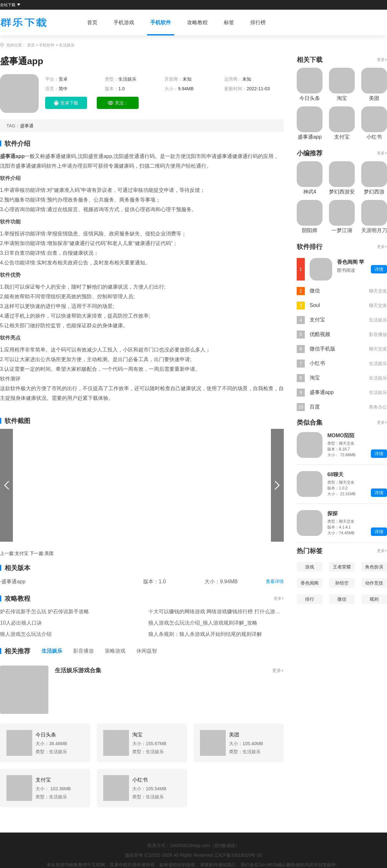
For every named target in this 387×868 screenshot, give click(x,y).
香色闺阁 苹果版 (351, 263)
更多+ (279, 598)
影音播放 (84, 651)
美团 (49, 553)
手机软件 (161, 22)
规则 (374, 599)
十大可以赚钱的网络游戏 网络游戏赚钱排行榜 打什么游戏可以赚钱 (216, 612)
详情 (379, 269)
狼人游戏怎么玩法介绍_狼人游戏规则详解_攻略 (203, 623)
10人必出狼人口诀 (21, 623)
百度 (315, 407)
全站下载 (10, 5)
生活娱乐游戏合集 (78, 670)
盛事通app (322, 392)
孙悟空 (342, 583)
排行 (310, 599)
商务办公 (378, 407)
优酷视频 (320, 334)
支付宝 (22, 553)
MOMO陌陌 (341, 435)
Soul (315, 305)
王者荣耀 (342, 567)
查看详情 (275, 581)
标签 (229, 22)
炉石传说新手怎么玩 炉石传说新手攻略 (45, 612)
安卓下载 (66, 103)
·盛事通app (13, 582)
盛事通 (27, 126)
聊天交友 (378, 291)
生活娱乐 (67, 45)
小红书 (317, 363)
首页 (92, 22)
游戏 (310, 567)
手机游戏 (124, 22)
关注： (118, 103)
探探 (332, 513)
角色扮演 (374, 567)
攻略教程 (197, 22)
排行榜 (258, 22)
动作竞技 (374, 583)
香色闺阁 (310, 583)
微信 (315, 291)
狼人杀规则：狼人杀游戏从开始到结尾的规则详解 (205, 634)
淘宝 (315, 378)
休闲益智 (147, 651)
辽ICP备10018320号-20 (238, 855)
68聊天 (335, 474)
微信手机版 (322, 349)
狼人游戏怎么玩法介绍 (26, 634)
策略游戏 (115, 651)
